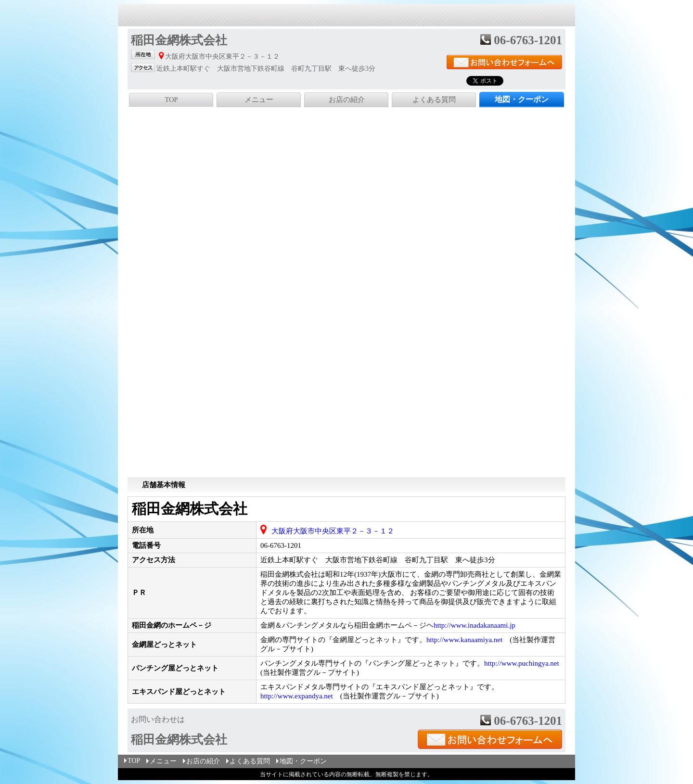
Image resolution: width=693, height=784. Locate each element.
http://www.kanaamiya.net (464, 640)
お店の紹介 (347, 100)
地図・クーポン (301, 761)
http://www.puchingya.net (522, 663)
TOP (171, 100)
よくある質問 (434, 100)
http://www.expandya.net (297, 696)
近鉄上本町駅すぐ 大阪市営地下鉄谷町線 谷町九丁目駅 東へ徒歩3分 (378, 560)
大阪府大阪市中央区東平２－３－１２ (333, 531)
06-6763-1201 (281, 545)
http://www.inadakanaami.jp (475, 625)
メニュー (259, 100)
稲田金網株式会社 (190, 509)
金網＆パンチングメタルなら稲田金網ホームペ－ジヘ (388, 625)
